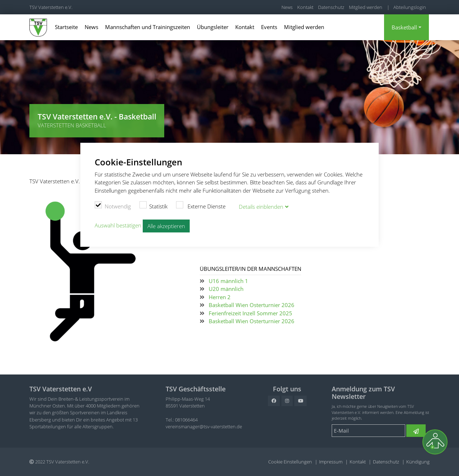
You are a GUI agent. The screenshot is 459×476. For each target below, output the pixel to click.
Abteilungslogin (410, 7)
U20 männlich (226, 289)
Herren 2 (220, 297)
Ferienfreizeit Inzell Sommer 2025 (250, 313)
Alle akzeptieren (166, 226)
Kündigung (418, 462)
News (287, 7)
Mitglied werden (366, 7)
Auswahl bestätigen (118, 225)
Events (269, 27)
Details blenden (261, 207)
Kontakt (305, 7)
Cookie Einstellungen (290, 462)
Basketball (404, 27)
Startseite (66, 27)
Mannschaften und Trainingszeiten (148, 27)
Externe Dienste (201, 206)
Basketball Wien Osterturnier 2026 (252, 305)
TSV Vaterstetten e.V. (51, 7)
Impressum (331, 462)
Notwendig (113, 206)
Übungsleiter (213, 27)
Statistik (154, 206)
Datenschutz (331, 7)
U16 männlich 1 (228, 281)
